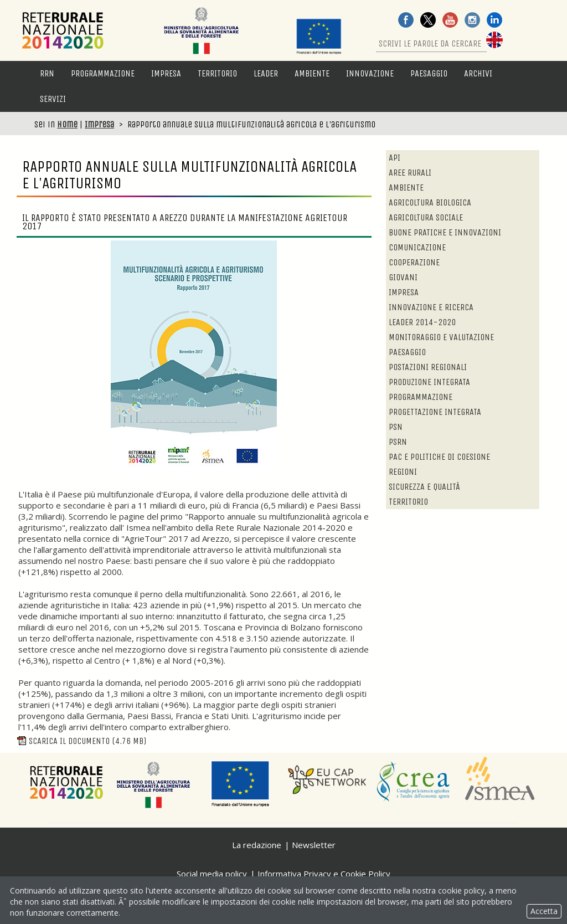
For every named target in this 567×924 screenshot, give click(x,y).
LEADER (266, 73)
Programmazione (103, 73)
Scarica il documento (81, 741)
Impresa (166, 73)
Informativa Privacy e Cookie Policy (324, 874)
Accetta (544, 911)
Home (67, 124)
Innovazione (370, 73)
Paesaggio (429, 73)
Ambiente (312, 73)
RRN (47, 73)
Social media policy (212, 874)
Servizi (53, 99)
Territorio (217, 73)
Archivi (478, 73)
